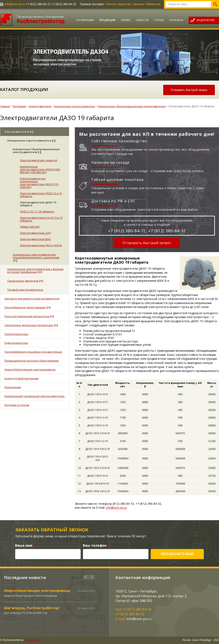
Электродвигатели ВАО (35, 239)
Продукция (107, 20)
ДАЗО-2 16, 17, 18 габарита (37, 211)
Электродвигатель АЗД (35, 233)
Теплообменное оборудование (27, 307)
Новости (142, 20)
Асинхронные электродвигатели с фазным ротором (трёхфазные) (35, 270)
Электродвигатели (40, 106)
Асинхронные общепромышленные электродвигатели (132, 106)
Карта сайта (34, 640)
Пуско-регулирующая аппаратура (29, 316)
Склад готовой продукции (21, 378)
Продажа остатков (17, 405)
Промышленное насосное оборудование (32, 361)
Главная (5, 106)
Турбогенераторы (16, 334)
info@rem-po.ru (15, 4)
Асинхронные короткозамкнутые (74, 106)
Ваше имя (25, 545)
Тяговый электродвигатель (25, 290)
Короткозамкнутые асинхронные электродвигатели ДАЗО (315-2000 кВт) (39, 183)
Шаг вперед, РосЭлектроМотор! (32, 608)
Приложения (13, 387)
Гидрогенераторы (16, 343)
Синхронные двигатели (25, 281)
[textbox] (188, 4)
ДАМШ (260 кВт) (30, 227)
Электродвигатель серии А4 (38, 160)
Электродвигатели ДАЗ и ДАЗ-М (41, 245)
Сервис (126, 20)
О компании (85, 20)
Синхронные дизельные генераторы (31, 325)
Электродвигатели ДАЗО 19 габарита (38, 204)
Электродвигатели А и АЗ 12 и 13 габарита (41, 219)
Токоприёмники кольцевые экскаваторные (33, 352)
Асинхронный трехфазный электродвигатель (35, 396)
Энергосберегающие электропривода (37, 591)
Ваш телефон (96, 545)
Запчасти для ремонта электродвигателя (32, 298)
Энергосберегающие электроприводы (30, 369)
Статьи (159, 20)
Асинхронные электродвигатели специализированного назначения (36, 257)
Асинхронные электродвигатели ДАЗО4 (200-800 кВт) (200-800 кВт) (40, 169)
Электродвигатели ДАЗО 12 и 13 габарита (41, 195)
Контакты (176, 20)
